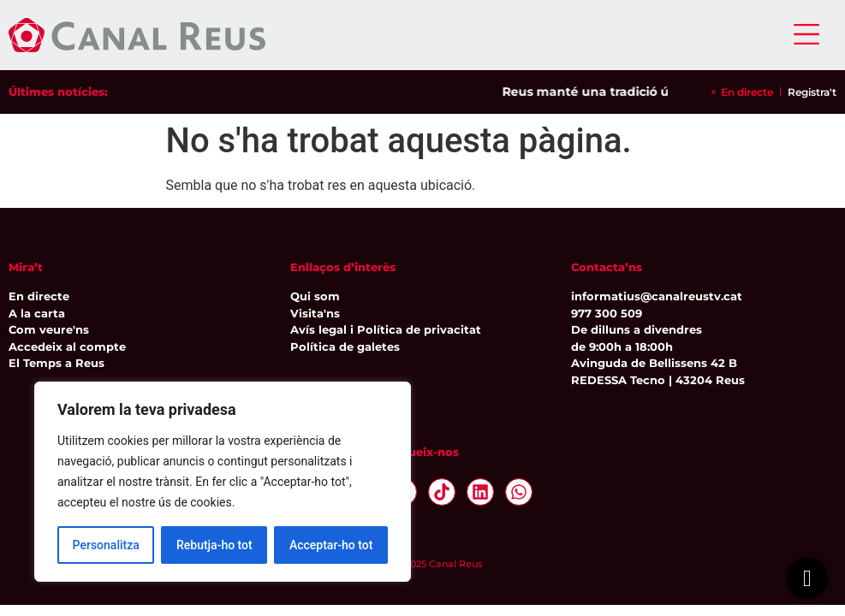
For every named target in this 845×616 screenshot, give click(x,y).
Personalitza (106, 545)
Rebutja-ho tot (214, 545)
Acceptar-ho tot (331, 545)
